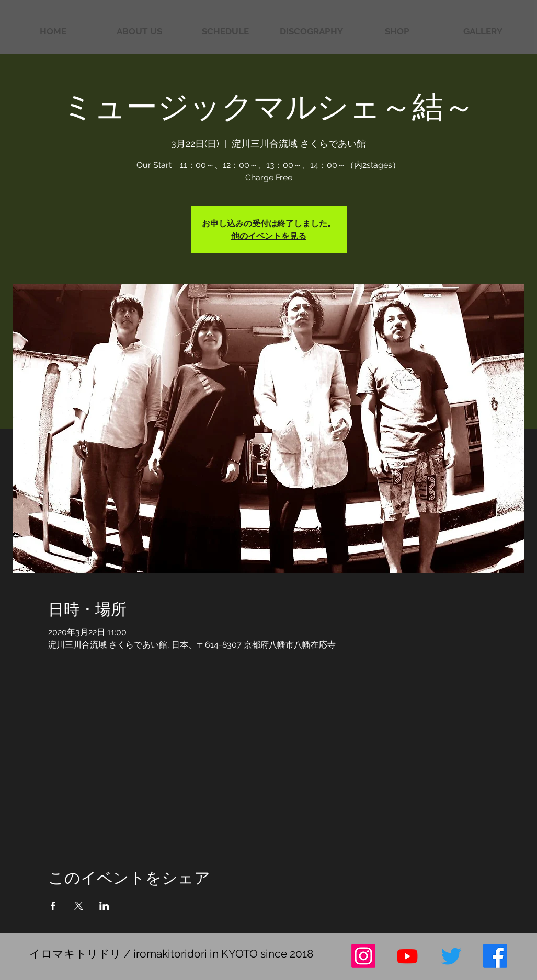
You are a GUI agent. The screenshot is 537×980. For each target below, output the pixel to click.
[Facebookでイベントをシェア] (53, 906)
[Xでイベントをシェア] (79, 906)
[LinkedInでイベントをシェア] (104, 906)
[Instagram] (363, 956)
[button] (483, 32)
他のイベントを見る (269, 235)
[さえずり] (451, 956)
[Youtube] (407, 956)
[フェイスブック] (495, 956)
